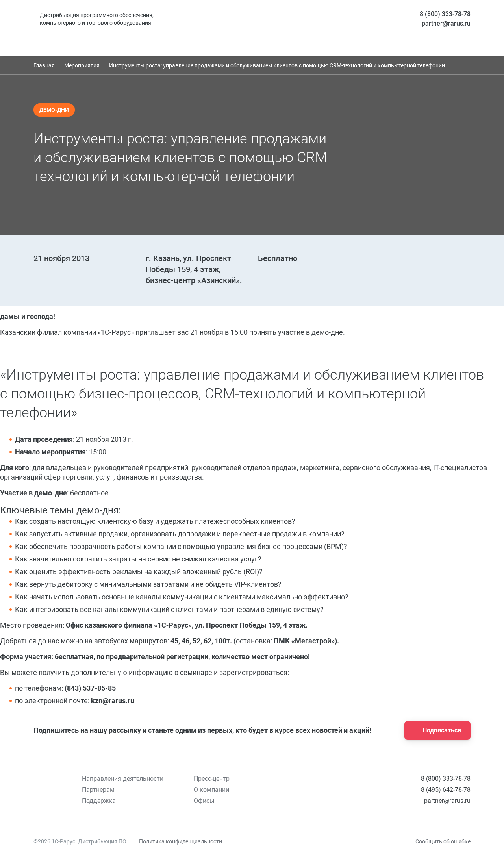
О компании (211, 790)
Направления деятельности (123, 779)
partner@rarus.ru (446, 23)
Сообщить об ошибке (443, 841)
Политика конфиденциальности (181, 841)
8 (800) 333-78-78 (445, 14)
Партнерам (98, 790)
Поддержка (99, 801)
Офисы (204, 801)
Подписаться (435, 730)
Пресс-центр (212, 779)
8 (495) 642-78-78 (446, 790)
